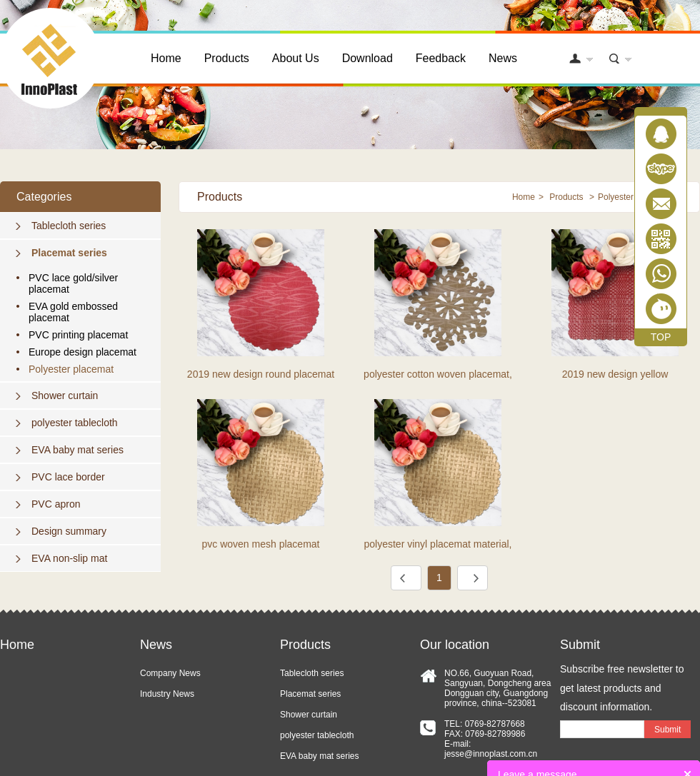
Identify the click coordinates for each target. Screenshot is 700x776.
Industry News (167, 694)
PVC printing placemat (78, 335)
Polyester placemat (71, 369)
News (503, 58)
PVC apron (56, 504)
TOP (661, 337)
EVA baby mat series (77, 450)
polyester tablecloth (75, 423)
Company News (170, 673)
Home (166, 58)
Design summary (69, 531)
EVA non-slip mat (69, 558)
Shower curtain (65, 395)
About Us (296, 58)
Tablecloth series (69, 226)
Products (227, 58)
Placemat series (69, 253)
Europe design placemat (82, 352)
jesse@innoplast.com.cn (491, 754)
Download (367, 58)
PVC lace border (68, 477)
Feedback (441, 58)
